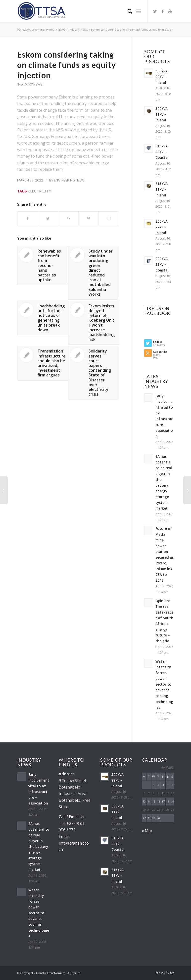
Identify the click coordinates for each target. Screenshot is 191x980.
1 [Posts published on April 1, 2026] (154, 785)
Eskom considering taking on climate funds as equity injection (67, 65)
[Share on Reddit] (109, 219)
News (22, 29)
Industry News (30, 84)
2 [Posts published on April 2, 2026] (158, 785)
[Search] (127, 11)
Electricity (40, 191)
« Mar (147, 831)
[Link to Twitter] (155, 11)
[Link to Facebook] (163, 11)
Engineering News (69, 180)
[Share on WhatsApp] (68, 219)
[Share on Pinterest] (89, 219)
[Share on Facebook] (28, 219)
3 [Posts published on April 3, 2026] (163, 785)
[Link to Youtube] (170, 11)
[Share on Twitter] (48, 219)
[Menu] (138, 11)
